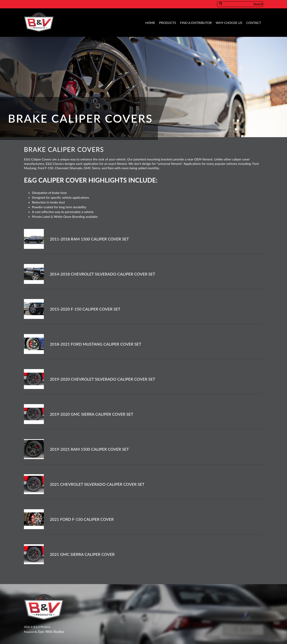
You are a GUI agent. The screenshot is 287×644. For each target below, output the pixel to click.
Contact (254, 23)
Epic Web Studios (51, 632)
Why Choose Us (229, 23)
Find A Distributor (196, 23)
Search (244, 4)
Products (168, 23)
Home (150, 23)
